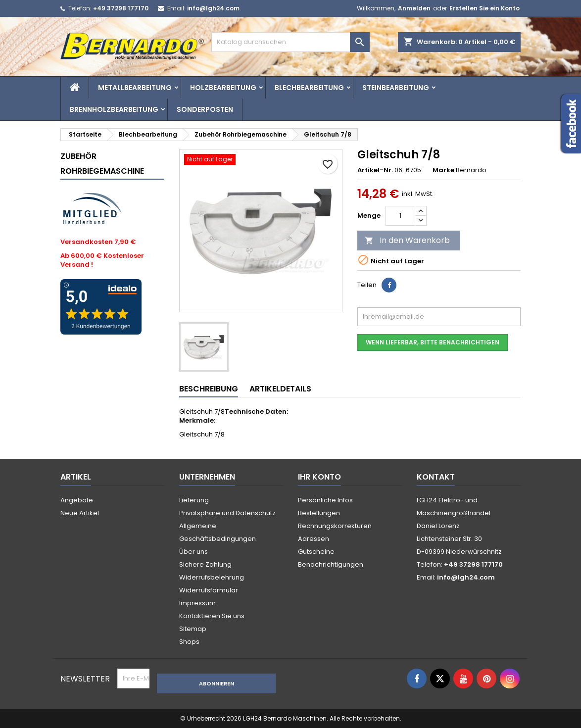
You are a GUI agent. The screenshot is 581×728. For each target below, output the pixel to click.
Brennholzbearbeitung (114, 109)
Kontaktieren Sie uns (212, 616)
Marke (443, 170)
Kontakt (436, 477)
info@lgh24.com (213, 8)
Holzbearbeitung (223, 88)
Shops (189, 642)
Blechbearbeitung (309, 88)
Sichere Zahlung (205, 564)
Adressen (314, 539)
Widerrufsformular (209, 590)
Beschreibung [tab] (209, 389)
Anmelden (414, 8)
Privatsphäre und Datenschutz (227, 513)
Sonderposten (205, 109)
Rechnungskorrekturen (335, 526)
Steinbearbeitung (396, 88)
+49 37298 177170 (121, 8)
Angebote (77, 500)
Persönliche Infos (325, 500)
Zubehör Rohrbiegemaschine (102, 164)
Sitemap (193, 629)
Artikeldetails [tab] (280, 389)
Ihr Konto (319, 477)
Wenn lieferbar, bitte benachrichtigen (433, 342)
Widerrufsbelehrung (212, 577)
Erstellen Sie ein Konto (484, 8)
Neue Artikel (80, 513)
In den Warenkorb (407, 240)
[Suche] (290, 42)
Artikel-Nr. (375, 170)
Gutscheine (316, 552)
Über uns (194, 552)
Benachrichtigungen (331, 564)
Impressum (197, 603)
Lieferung (194, 500)
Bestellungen (319, 513)
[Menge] (400, 216)
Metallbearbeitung (135, 88)
